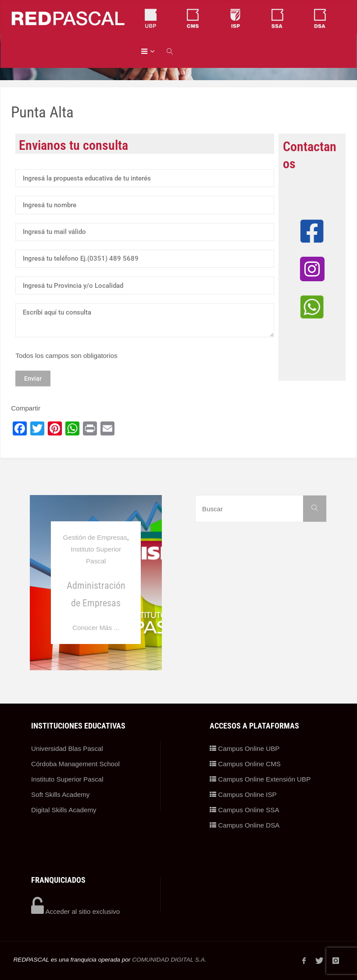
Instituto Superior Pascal (67, 779)
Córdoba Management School (75, 764)
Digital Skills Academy (64, 810)
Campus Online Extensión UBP (260, 779)
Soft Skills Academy (60, 794)
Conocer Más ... (96, 628)
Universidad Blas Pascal (67, 748)
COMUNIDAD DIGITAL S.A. (169, 960)
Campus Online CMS (245, 764)
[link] (170, 51)
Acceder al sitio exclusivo (75, 911)
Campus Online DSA (245, 825)
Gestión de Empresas (95, 537)
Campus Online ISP (243, 794)
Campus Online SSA (245, 810)
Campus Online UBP (245, 748)
